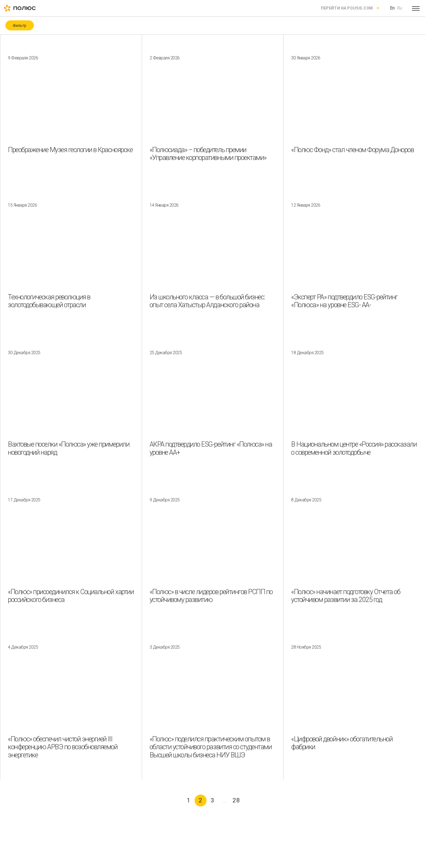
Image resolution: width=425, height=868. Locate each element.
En (392, 8)
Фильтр (20, 25)
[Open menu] (416, 8)
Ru (400, 8)
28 (236, 800)
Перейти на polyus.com (347, 8)
